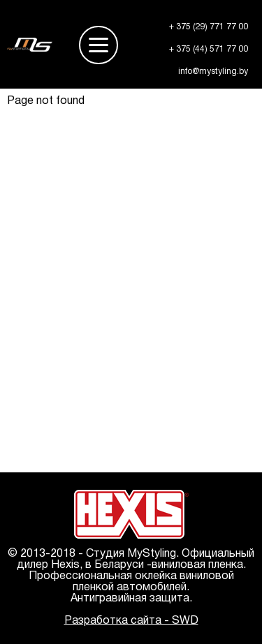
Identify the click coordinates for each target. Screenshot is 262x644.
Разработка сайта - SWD (131, 621)
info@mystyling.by (213, 72)
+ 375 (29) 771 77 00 (209, 27)
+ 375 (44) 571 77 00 (209, 49)
